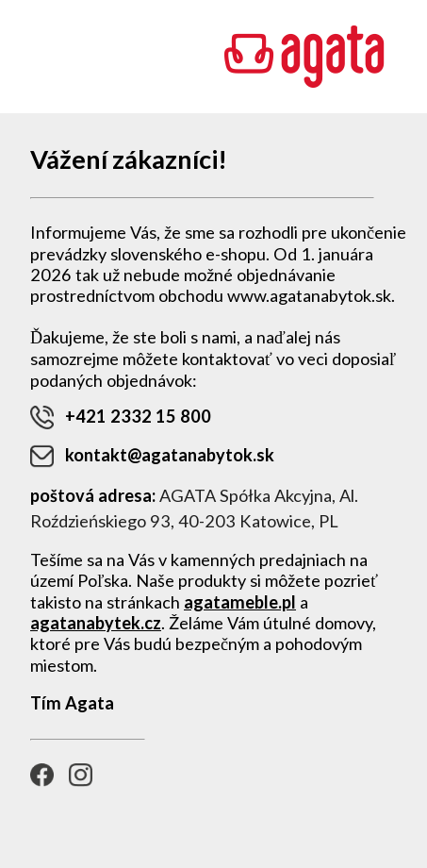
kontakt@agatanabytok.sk (152, 456)
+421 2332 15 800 (121, 417)
